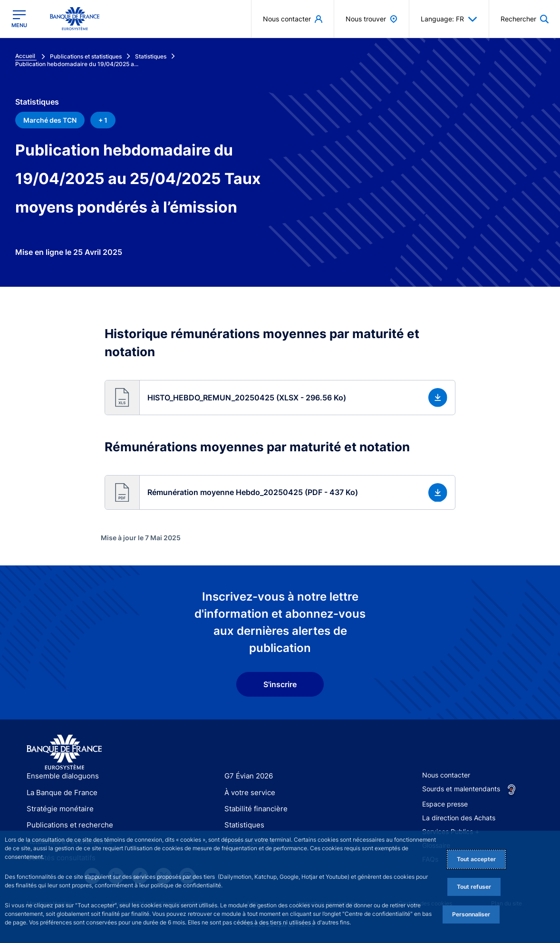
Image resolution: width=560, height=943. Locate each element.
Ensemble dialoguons (59, 776)
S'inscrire (280, 684)
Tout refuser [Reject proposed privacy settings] (474, 887)
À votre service (248, 792)
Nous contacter (446, 775)
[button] (280, 398)
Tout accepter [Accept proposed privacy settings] (476, 859)
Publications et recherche (66, 825)
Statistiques (243, 825)
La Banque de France (60, 792)
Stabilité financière (253, 809)
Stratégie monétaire (57, 809)
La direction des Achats (459, 818)
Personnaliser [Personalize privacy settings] (471, 914)
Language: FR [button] (449, 19)
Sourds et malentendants (461, 789)
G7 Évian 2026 (247, 776)
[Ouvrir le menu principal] (19, 19)
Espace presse (445, 804)
